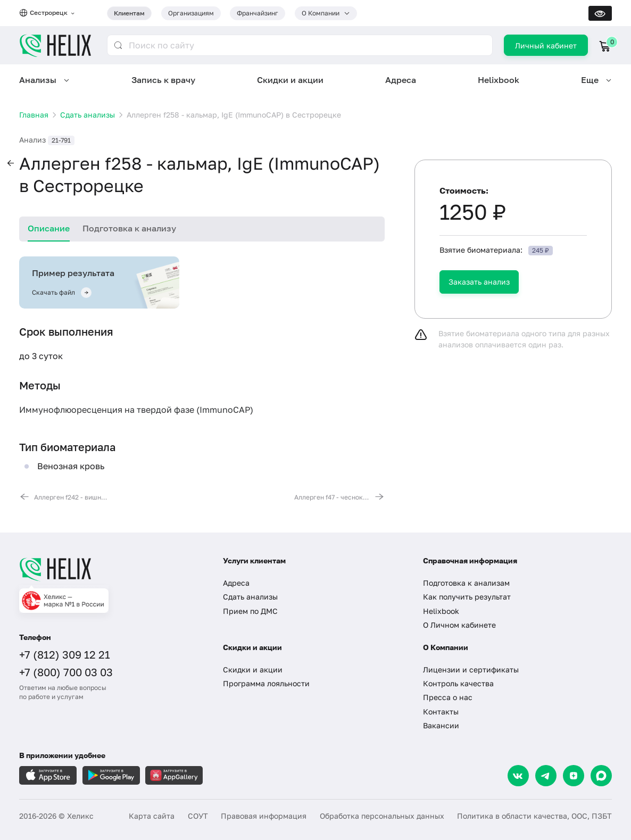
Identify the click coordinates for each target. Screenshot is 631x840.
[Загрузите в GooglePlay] (111, 775)
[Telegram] (546, 776)
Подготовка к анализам (466, 583)
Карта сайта (152, 816)
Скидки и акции (290, 80)
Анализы (38, 80)
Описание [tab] (49, 228)
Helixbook (499, 80)
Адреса (401, 80)
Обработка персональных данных (382, 816)
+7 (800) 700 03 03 (66, 672)
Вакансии (441, 725)
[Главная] (112, 569)
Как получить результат (467, 597)
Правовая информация (264, 816)
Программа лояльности (266, 683)
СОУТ (198, 816)
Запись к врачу (163, 80)
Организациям (191, 13)
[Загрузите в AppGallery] (174, 775)
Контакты (441, 712)
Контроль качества (458, 683)
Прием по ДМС (250, 611)
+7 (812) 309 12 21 (65, 654)
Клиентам (129, 13)
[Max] (601, 776)
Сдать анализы (250, 597)
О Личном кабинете (459, 625)
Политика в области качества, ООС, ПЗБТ (534, 816)
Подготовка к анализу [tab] (129, 228)
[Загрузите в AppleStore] (48, 775)
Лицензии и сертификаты (471, 669)
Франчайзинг (258, 13)
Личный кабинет (546, 45)
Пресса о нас (448, 697)
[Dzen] (574, 776)
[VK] (518, 776)
